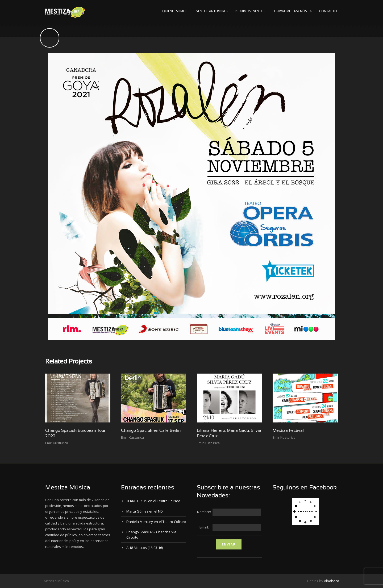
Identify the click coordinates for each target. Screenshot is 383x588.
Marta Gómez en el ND (145, 511)
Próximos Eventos (250, 11)
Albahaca (332, 581)
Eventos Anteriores (211, 11)
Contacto (328, 11)
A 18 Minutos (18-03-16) (145, 548)
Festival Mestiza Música (292, 11)
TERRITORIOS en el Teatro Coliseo (153, 501)
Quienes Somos (175, 11)
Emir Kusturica (57, 443)
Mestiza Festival (288, 430)
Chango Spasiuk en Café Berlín (151, 430)
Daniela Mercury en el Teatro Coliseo (156, 522)
